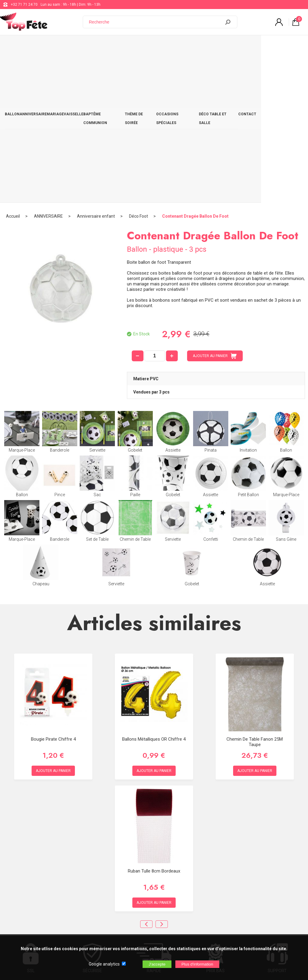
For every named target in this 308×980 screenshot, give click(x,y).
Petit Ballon (248, 325)
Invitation (248, 280)
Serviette (97, 280)
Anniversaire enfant (96, 65)
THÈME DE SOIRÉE (168, 46)
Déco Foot (139, 65)
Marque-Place (22, 280)
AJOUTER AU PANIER (215, 204)
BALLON (15, 46)
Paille (135, 325)
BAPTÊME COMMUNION (127, 46)
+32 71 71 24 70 (24, 5)
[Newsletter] (100, 930)
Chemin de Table (135, 369)
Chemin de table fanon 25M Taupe (255, 590)
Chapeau (41, 414)
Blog (155, 876)
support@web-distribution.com (177, 860)
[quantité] (155, 204)
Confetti (211, 369)
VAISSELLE (91, 46)
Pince (60, 325)
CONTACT (292, 46)
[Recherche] (156, 22)
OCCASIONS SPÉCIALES (211, 46)
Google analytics (104, 964)
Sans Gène (286, 369)
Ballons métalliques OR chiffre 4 (154, 588)
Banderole (60, 280)
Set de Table (97, 369)
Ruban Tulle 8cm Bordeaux (154, 720)
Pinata (211, 280)
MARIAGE (68, 46)
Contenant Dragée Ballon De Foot (195, 65)
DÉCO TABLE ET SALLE (258, 46)
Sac (97, 325)
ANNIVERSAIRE (41, 46)
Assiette (173, 280)
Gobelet (135, 280)
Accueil (13, 65)
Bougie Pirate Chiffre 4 (53, 588)
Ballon (286, 280)
